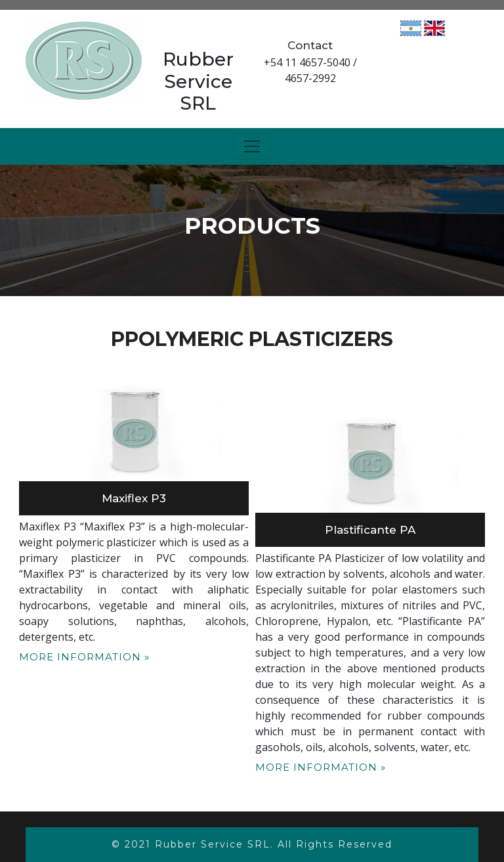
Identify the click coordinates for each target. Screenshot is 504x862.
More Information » (84, 657)
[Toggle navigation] (252, 146)
